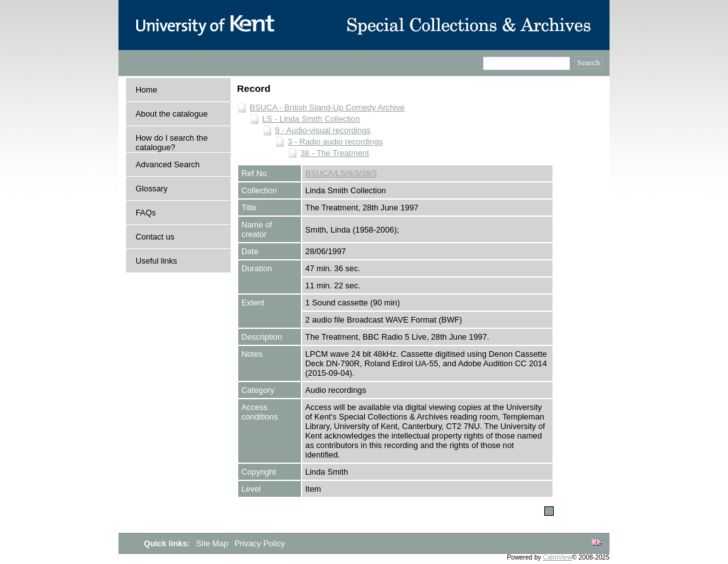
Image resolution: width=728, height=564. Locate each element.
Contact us (155, 237)
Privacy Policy (260, 543)
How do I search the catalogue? (172, 143)
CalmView (558, 557)
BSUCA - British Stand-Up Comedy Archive (327, 107)
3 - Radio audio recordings (335, 142)
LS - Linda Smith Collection (311, 119)
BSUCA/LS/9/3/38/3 (341, 173)
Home (146, 90)
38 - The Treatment (335, 153)
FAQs (146, 213)
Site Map (214, 543)
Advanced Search (168, 164)
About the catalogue (172, 114)
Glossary (152, 189)
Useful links (156, 261)
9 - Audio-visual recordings (323, 130)
